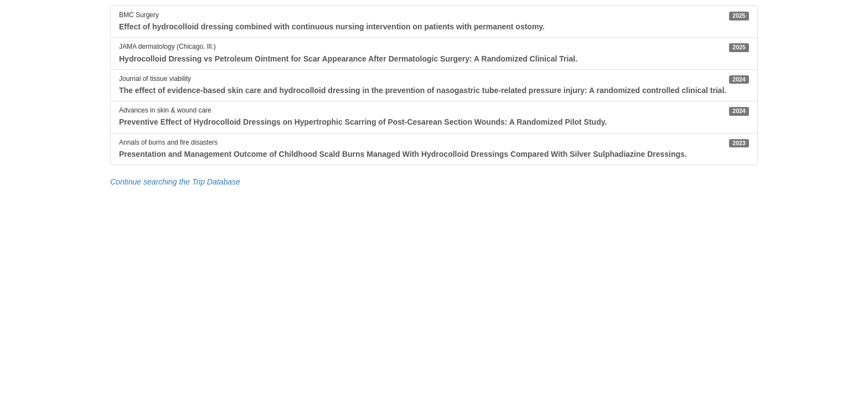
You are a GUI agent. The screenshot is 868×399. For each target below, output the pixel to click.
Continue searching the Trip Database (175, 182)
